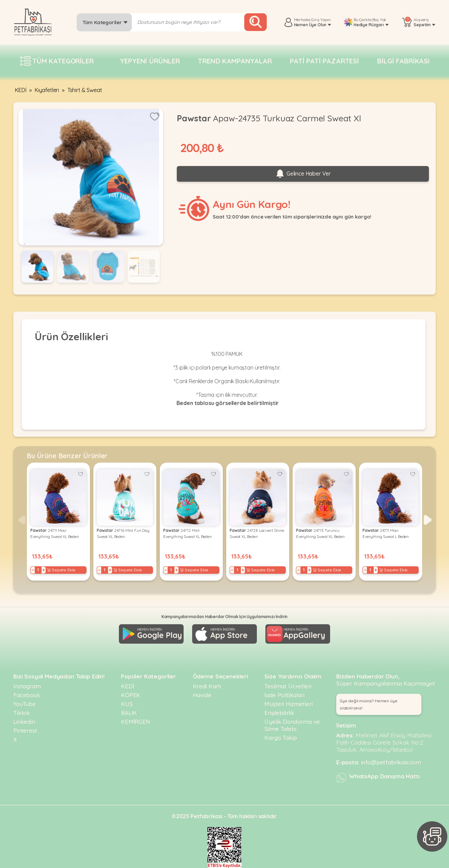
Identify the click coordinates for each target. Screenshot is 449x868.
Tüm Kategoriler (105, 22)
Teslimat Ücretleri (288, 686)
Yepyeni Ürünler (150, 61)
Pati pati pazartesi (324, 61)
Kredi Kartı (207, 686)
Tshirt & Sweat (85, 90)
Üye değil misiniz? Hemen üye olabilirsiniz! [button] (369, 704)
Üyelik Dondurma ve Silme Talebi (292, 725)
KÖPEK (131, 695)
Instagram (27, 686)
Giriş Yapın (321, 20)
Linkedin (24, 722)
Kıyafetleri (47, 90)
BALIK (129, 713)
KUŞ (127, 704)
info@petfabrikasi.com (391, 762)
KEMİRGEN (136, 722)
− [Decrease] (33, 570)
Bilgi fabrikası (403, 61)
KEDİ (21, 90)
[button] (428, 520)
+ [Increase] (44, 570)
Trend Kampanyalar (235, 61)
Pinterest (25, 730)
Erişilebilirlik (279, 713)
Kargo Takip (281, 738)
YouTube (25, 704)
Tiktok (22, 713)
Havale (202, 695)
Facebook (27, 695)
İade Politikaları (284, 695)
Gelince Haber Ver (303, 174)
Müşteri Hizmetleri (288, 704)
